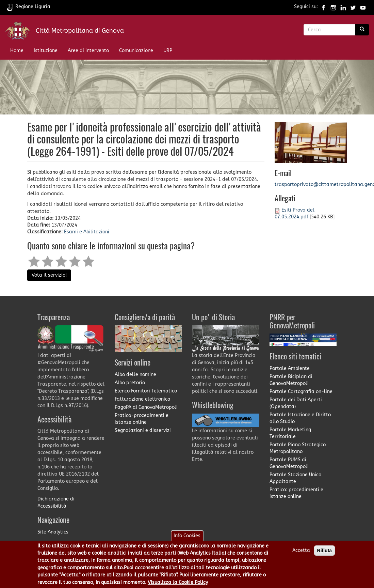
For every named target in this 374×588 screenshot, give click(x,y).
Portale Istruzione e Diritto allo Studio (300, 418)
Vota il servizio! (49, 275)
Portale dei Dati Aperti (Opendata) (296, 403)
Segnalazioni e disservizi (143, 430)
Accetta (301, 553)
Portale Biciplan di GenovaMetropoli (291, 380)
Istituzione (46, 51)
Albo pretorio (130, 383)
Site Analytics (53, 532)
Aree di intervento (88, 51)
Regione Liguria (29, 7)
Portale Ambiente (290, 368)
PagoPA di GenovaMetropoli (146, 407)
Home (17, 51)
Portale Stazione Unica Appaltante (296, 478)
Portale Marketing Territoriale (290, 433)
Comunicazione (136, 51)
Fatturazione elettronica (143, 399)
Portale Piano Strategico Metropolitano (298, 448)
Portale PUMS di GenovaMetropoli (289, 463)
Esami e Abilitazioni (87, 232)
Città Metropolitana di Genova (80, 31)
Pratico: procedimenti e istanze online (296, 493)
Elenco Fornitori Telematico (146, 391)
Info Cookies (187, 539)
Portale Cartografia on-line (301, 392)
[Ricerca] (362, 30)
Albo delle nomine (135, 375)
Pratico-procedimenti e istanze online (142, 419)
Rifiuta (325, 554)
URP (168, 51)
